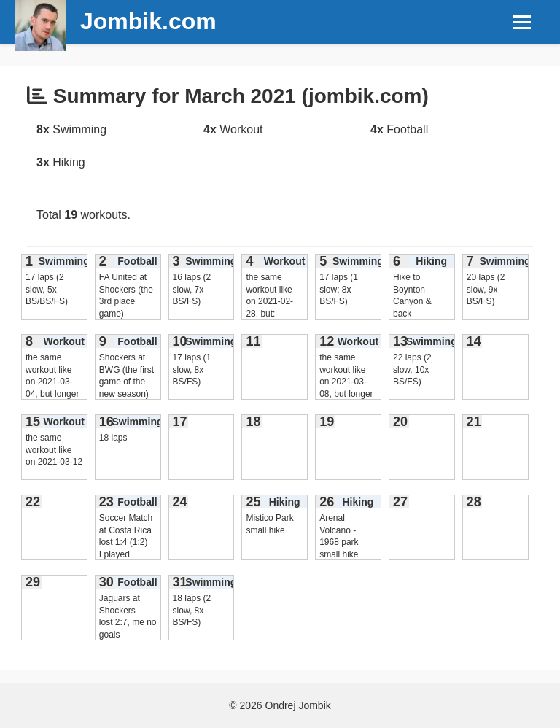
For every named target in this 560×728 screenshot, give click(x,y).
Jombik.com (148, 21)
